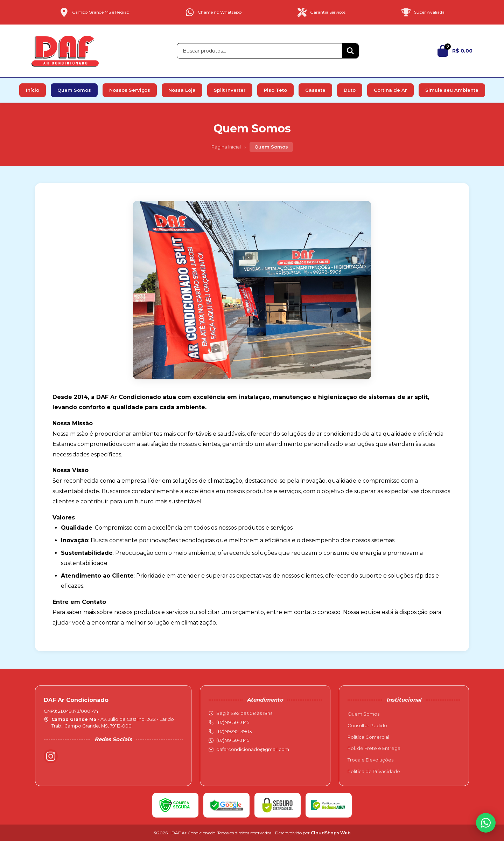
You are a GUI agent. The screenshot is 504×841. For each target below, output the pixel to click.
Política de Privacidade (374, 771)
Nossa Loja (182, 90)
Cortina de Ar (390, 90)
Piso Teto (275, 90)
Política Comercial (368, 737)
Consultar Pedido (367, 725)
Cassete (315, 90)
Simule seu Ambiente (452, 90)
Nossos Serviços (130, 90)
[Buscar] (350, 51)
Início (33, 90)
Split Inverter (230, 90)
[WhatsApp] (486, 823)
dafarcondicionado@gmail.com (253, 749)
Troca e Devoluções (370, 760)
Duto (350, 90)
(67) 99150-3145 (233, 740)
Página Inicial (226, 147)
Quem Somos (74, 90)
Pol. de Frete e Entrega (374, 748)
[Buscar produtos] (260, 51)
